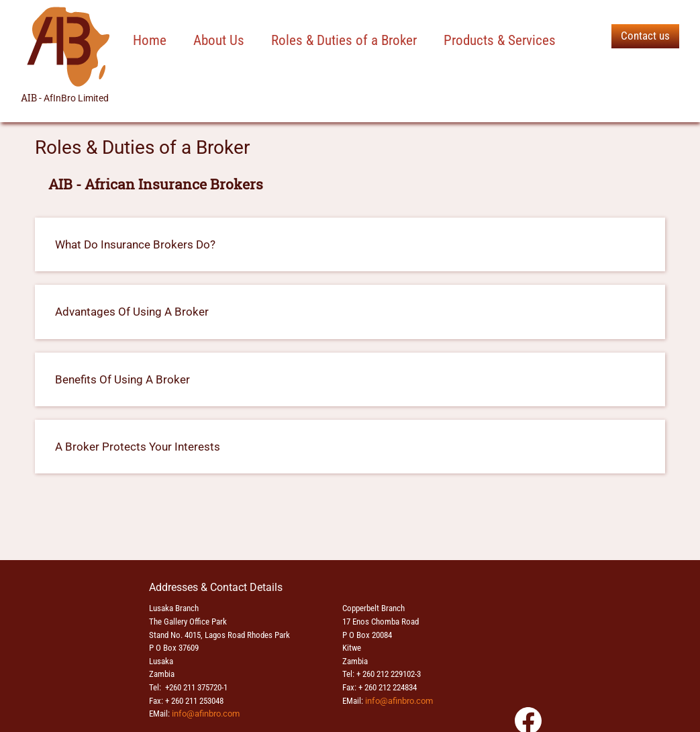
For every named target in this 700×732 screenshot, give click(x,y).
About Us (219, 40)
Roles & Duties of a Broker (344, 40)
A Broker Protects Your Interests (138, 447)
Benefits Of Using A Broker (122, 379)
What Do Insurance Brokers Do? (135, 244)
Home (150, 40)
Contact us (645, 36)
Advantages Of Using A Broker (132, 312)
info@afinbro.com (206, 714)
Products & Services (500, 40)
